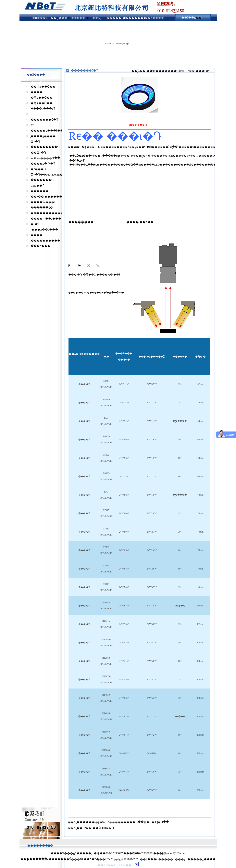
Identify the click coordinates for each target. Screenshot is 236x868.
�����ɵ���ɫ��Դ (48, 131)
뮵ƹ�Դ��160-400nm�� (48, 175)
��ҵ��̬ (78, 18)
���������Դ (45, 147)
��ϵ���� (154, 18)
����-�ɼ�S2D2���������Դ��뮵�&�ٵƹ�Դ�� (126, 822)
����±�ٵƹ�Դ (43, 164)
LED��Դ (38, 186)
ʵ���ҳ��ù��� (44, 230)
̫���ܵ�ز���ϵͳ (43, 109)
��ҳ (150, 71)
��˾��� (59, 18)
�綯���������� (48, 213)
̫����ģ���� (43, 136)
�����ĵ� (116, 18)
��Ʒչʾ (97, 18)
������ (40, 191)
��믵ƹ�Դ (38, 153)
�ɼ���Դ (38, 169)
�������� (135, 18)
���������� (45, 241)
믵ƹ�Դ (35, 142)
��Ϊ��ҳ (188, 18)
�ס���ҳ (40, 18)
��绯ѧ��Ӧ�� (43, 87)
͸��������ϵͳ (32, 125)
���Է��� (41, 246)
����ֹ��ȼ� (42, 208)
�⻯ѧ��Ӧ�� (42, 98)
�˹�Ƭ (35, 224)
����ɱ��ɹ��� (46, 219)
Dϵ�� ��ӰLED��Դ (98, 828)
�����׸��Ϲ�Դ (44, 120)
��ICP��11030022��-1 (116, 865)
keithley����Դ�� (45, 158)
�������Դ (42, 180)
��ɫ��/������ (46, 197)
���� (37, 92)
